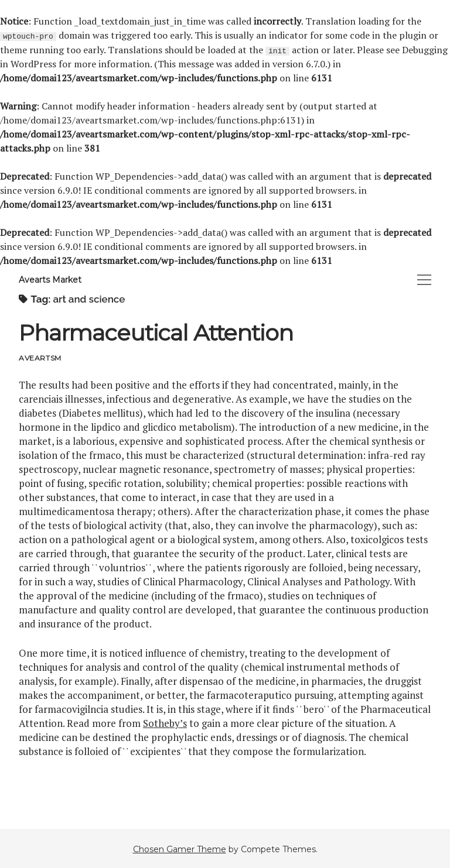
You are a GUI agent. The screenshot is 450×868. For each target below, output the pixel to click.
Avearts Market (50, 279)
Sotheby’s (165, 723)
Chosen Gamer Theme (180, 849)
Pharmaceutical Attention (156, 332)
